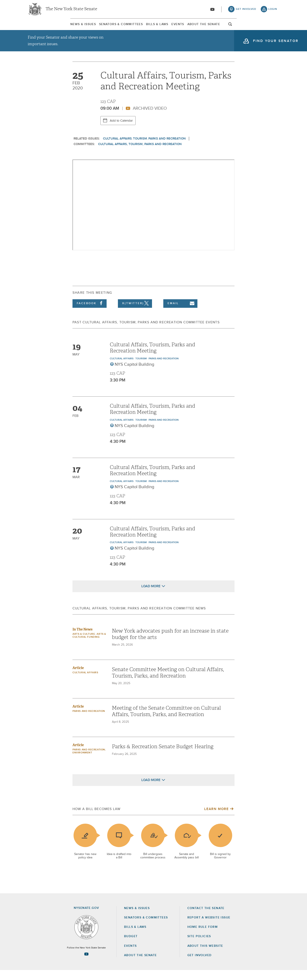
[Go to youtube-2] (212, 11)
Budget (131, 946)
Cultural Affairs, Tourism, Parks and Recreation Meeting (152, 358)
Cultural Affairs (117, 148)
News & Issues (41, 27)
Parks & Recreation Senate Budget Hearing (163, 756)
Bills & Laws (153, 27)
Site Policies (199, 946)
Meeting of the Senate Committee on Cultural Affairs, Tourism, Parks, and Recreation (166, 721)
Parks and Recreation (167, 148)
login (273, 11)
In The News (83, 639)
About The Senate (238, 27)
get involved (246, 11)
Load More (151, 596)
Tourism (140, 148)
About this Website (205, 956)
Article (78, 678)
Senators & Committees (98, 27)
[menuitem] (41, 27)
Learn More (216, 819)
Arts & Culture (84, 644)
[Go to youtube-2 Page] (86, 964)
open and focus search (273, 28)
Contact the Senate (206, 918)
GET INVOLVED (200, 965)
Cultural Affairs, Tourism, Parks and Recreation (140, 154)
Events (193, 27)
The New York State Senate (71, 11)
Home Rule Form (203, 937)
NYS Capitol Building (135, 374)
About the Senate (140, 965)
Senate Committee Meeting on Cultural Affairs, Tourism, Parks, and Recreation (168, 682)
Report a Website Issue (209, 927)
